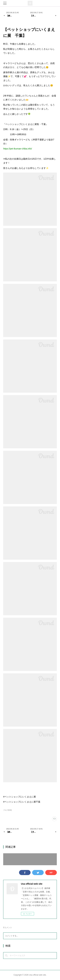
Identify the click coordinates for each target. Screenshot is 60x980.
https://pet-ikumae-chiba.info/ (18, 149)
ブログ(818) (7, 810)
